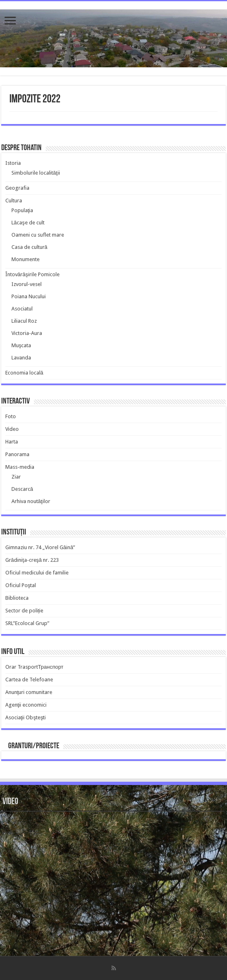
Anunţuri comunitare (29, 692)
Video (12, 429)
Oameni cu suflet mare (38, 235)
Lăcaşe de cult (28, 223)
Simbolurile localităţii (36, 173)
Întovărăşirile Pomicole (32, 274)
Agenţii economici (26, 705)
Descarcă (22, 489)
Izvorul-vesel (27, 284)
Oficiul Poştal (21, 585)
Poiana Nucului (29, 296)
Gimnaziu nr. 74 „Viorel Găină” (40, 547)
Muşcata (21, 345)
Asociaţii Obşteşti (26, 717)
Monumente (26, 259)
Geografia (17, 188)
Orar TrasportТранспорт (34, 667)
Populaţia (22, 210)
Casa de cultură (29, 247)
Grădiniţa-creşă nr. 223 (32, 560)
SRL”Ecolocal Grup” (27, 623)
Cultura (14, 201)
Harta (12, 442)
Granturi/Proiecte (34, 746)
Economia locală (24, 373)
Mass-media (20, 467)
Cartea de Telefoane (29, 680)
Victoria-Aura (27, 333)
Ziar (16, 477)
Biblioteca (17, 598)
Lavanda (21, 358)
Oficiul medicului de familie (37, 573)
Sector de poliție (24, 611)
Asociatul (22, 309)
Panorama (17, 454)
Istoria (13, 163)
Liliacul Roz (24, 321)
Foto (11, 416)
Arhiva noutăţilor (31, 501)
